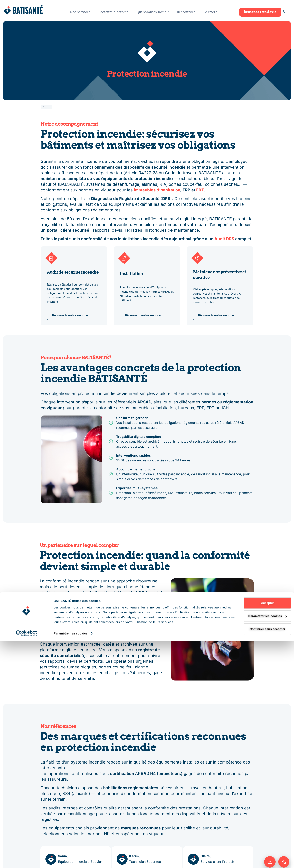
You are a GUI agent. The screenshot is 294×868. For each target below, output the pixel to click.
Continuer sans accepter (260, 856)
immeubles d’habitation (157, 190)
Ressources (186, 12)
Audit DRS (224, 239)
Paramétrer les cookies (70, 860)
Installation (131, 274)
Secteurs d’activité (114, 12)
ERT (200, 190)
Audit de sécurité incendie (73, 272)
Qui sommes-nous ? (153, 12)
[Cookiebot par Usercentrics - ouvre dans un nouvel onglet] (26, 860)
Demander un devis (260, 12)
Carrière (210, 12)
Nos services (80, 12)
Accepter (260, 830)
